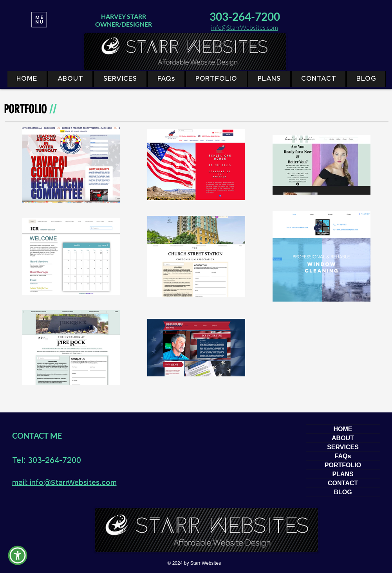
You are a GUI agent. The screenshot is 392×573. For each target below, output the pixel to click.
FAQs (343, 456)
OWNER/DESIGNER (124, 24)
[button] (18, 555)
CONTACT (343, 483)
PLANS (343, 474)
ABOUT (343, 438)
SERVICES (343, 447)
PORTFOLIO (343, 465)
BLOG (343, 492)
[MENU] (39, 20)
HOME (343, 429)
